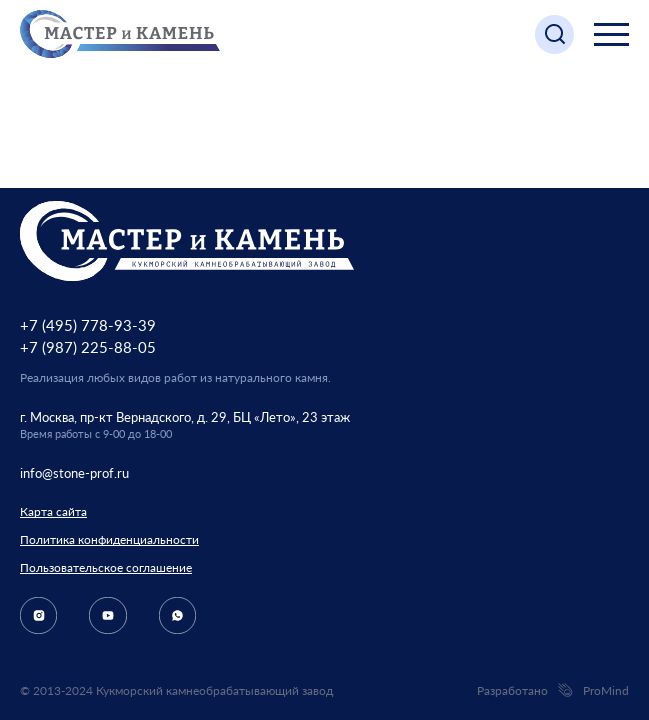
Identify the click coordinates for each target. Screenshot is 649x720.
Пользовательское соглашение (106, 567)
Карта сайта (53, 511)
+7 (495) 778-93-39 (88, 325)
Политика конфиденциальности (109, 539)
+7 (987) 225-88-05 (88, 347)
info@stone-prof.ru (74, 473)
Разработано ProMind (553, 691)
